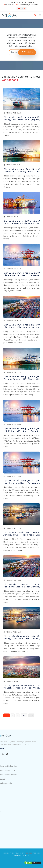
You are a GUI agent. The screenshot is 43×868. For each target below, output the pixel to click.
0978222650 (10, 5)
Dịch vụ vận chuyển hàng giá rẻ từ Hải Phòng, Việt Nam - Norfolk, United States (21, 327)
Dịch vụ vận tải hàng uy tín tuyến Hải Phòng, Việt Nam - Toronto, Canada (21, 431)
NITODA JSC (28, 853)
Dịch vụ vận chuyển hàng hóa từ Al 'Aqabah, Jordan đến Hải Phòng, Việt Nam (21, 688)
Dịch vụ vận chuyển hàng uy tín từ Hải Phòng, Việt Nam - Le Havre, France (21, 275)
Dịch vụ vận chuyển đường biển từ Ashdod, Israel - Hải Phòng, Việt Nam (21, 535)
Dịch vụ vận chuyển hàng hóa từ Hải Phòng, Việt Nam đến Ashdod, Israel (21, 587)
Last (31, 715)
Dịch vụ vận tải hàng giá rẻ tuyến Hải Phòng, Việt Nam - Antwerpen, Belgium (21, 483)
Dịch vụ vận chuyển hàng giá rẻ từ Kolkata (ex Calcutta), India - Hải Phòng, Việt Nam (21, 172)
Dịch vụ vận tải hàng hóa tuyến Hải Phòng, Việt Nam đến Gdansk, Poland (21, 639)
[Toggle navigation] (40, 15)
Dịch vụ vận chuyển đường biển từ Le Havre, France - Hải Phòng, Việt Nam (21, 223)
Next (24, 715)
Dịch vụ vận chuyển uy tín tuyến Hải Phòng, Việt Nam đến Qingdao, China (21, 120)
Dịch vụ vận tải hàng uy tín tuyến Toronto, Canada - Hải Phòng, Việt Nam (21, 379)
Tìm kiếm (27, 52)
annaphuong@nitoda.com (28, 5)
